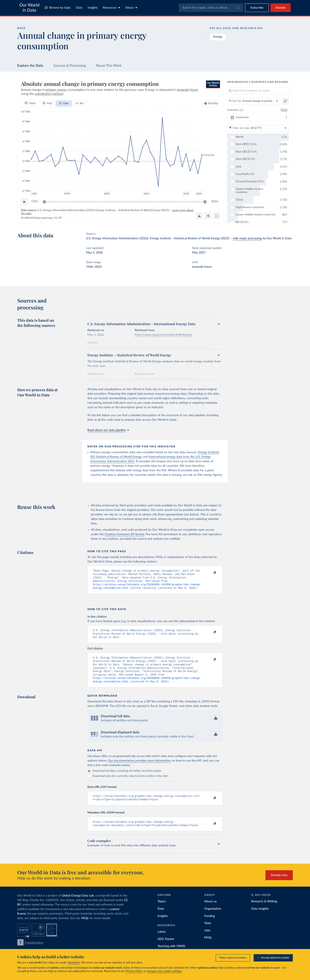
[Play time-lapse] (24, 202)
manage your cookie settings (164, 971)
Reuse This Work (109, 66)
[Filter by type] (258, 128)
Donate (281, 8)
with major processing (247, 238)
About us (210, 910)
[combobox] (211, 8)
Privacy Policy (134, 971)
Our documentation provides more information (139, 768)
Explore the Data (30, 66)
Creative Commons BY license (124, 534)
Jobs (207, 940)
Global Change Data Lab (78, 905)
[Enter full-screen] (217, 216)
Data (79, 8)
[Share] (208, 216)
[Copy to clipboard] (210, 573)
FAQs (85, 927)
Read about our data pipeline (108, 430)
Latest (162, 941)
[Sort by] (254, 101)
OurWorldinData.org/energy (37, 218)
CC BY (58, 218)
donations (74, 963)
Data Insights (260, 918)
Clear (284, 110)
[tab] (30, 104)
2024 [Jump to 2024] (215, 202)
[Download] (199, 216)
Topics (162, 910)
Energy (218, 37)
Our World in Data (29, 8)
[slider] (44, 202)
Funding (210, 925)
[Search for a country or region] (258, 91)
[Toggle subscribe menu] (257, 8)
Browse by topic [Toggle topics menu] (58, 8)
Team (208, 932)
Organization (213, 918)
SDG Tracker (166, 948)
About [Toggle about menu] (131, 8)
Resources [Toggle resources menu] (112, 8)
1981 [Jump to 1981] (35, 202)
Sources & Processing (70, 66)
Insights (93, 8)
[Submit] (238, 8)
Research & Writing (264, 910)
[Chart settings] (211, 104)
